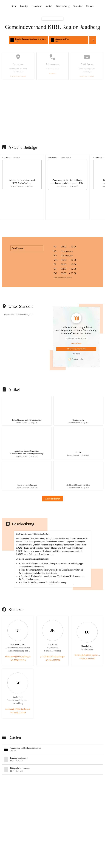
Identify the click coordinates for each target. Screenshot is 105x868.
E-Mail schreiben (87, 76)
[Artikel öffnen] (27, 412)
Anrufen (52, 73)
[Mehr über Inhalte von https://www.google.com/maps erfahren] (76, 343)
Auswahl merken (76, 359)
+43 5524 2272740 (18, 742)
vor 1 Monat (6, 157)
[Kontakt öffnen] (18, 666)
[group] (52, 187)
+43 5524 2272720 (52, 690)
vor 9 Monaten (98, 157)
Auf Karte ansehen (18, 76)
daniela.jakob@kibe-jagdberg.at (87, 685)
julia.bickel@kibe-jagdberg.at (53, 686)
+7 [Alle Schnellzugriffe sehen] (93, 40)
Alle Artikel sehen (53, 505)
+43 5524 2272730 (87, 688)
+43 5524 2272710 (18, 690)
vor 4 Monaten (52, 157)
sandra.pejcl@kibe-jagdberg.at (18, 739)
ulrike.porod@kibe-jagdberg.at (18, 686)
